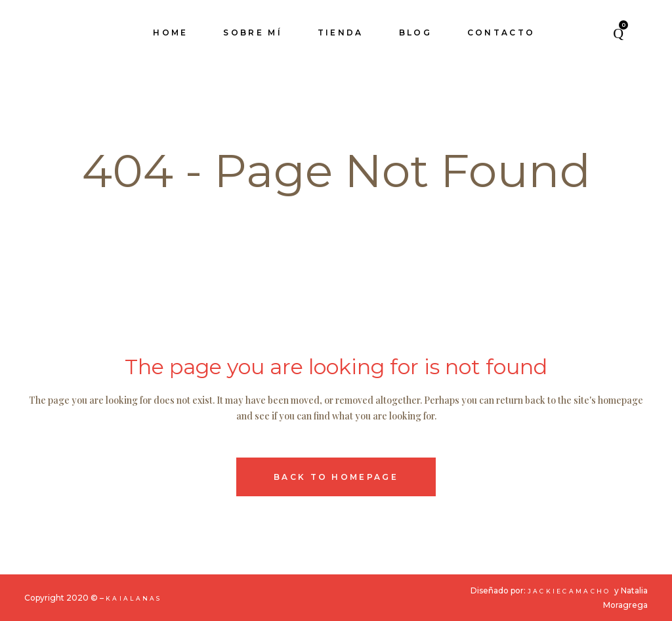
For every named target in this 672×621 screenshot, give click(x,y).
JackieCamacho (571, 591)
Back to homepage (336, 477)
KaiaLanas (134, 598)
